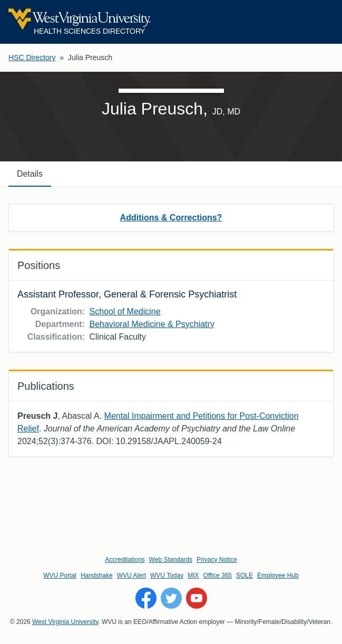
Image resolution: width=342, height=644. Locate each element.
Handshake (97, 575)
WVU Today (167, 575)
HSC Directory (32, 57)
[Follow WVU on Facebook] (146, 598)
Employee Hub (278, 575)
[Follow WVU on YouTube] (197, 598)
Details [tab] (30, 174)
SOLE (245, 575)
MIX (193, 575)
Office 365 (218, 575)
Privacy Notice (217, 560)
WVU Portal (60, 575)
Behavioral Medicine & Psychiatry (152, 324)
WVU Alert (131, 575)
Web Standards (171, 560)
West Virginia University (65, 622)
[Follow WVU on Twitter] (171, 598)
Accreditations (125, 560)
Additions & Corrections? (171, 218)
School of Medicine (125, 311)
